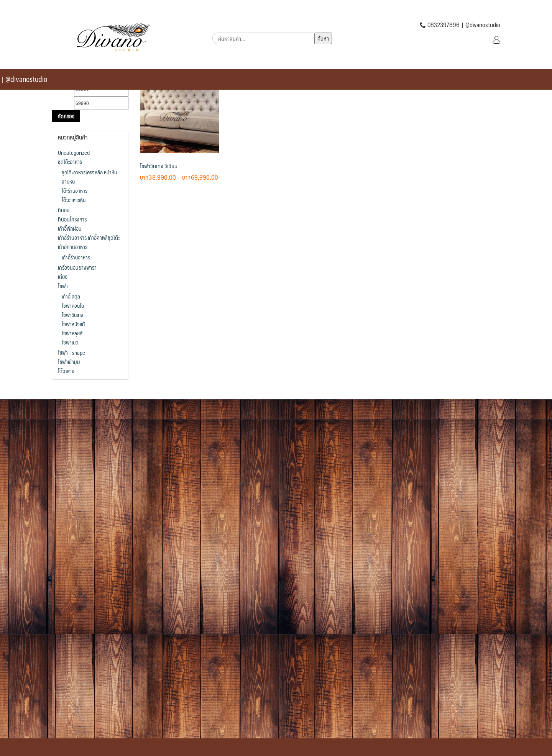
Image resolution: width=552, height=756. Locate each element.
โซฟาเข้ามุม (69, 362)
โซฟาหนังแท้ (73, 324)
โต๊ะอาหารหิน (74, 200)
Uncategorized (74, 153)
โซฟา (63, 286)
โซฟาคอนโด (73, 305)
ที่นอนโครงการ (72, 219)
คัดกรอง (66, 116)
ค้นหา (323, 38)
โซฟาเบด (70, 342)
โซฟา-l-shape (71, 353)
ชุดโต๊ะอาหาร (70, 162)
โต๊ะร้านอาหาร (75, 190)
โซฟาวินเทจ (72, 315)
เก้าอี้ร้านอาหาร (76, 257)
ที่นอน (64, 210)
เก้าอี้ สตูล (71, 296)
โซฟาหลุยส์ (72, 333)
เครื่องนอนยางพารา (77, 267)
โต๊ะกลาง (66, 371)
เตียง (63, 277)
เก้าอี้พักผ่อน (70, 228)
